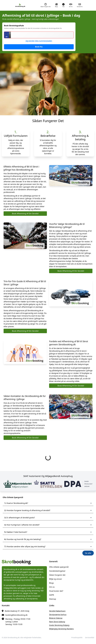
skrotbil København (57, 611)
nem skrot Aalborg (57, 622)
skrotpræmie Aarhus (58, 615)
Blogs (51, 583)
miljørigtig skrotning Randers (61, 629)
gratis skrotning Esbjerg (59, 625)
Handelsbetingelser (57, 571)
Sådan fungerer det (57, 575)
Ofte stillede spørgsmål (59, 567)
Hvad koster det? (56, 591)
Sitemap (53, 599)
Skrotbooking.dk (14, 637)
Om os (52, 587)
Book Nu (39, 47)
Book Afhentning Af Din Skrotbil (25, 214)
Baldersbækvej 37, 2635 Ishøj (17, 611)
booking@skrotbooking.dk (16, 615)
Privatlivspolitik (77, 637)
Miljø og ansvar (56, 579)
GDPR (52, 595)
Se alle (88, 553)
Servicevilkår (90, 637)
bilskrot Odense (56, 618)
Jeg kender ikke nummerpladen (39, 41)
